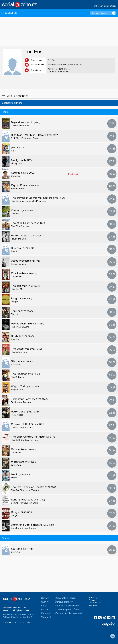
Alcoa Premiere (26, 261)
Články (45, 602)
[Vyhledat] (114, 13)
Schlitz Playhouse (28, 499)
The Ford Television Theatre (34, 487)
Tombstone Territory (29, 399)
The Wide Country (28, 223)
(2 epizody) (73, 174)
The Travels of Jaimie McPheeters (38, 198)
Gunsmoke (24, 449)
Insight (22, 298)
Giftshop (92, 600)
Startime (22, 361)
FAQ (30, 617)
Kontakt (23, 617)
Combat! (22, 210)
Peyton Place (25, 185)
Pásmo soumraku (28, 323)
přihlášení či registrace (105, 6)
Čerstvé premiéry (64, 602)
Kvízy (44, 605)
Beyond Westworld (26, 122)
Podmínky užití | (10, 614)
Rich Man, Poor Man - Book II (35, 135)
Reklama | (8, 617)
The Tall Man (25, 286)
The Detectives (26, 349)
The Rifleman (25, 374)
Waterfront (24, 462)
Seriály (45, 598)
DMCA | (16, 617)
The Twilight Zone (20, 327)
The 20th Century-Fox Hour (34, 437)
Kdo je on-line (95, 603)
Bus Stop (23, 248)
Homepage (94, 597)
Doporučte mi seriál (65, 598)
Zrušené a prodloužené (67, 609)
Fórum (44, 609)
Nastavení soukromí (26, 614)
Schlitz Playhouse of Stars (25, 503)
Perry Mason (25, 411)
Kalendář (46, 613)
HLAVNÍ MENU (9, 13)
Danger (22, 512)
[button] (59, 96)
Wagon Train (25, 386)
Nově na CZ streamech (67, 605)
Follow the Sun (26, 235)
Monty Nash (21, 160)
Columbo (23, 172)
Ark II (18, 147)
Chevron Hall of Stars (28, 424)
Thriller (22, 311)
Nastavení (93, 605)
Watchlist (46, 617)
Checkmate (24, 273)
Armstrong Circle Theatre (33, 525)
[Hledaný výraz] (103, 13)
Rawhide (22, 336)
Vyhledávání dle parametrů (69, 613)
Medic (21, 474)
